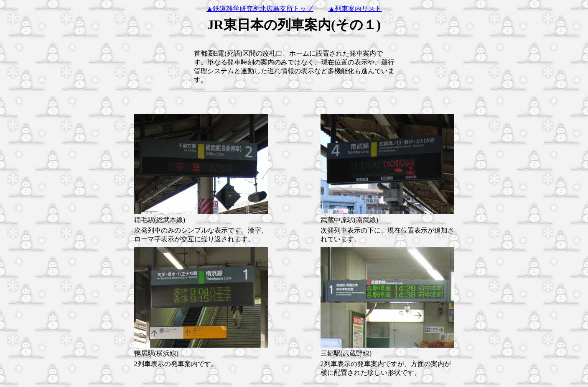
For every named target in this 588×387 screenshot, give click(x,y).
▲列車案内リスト (355, 9)
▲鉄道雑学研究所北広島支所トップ (260, 9)
